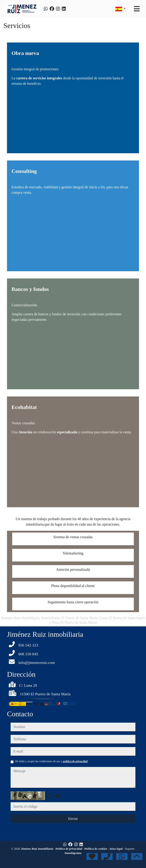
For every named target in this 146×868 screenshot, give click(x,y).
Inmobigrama (73, 853)
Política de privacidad (69, 849)
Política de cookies (96, 849)
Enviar (73, 819)
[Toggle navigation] (137, 9)
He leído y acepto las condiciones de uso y (51, 761)
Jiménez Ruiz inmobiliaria (37, 849)
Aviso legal (116, 849)
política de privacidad (75, 761)
